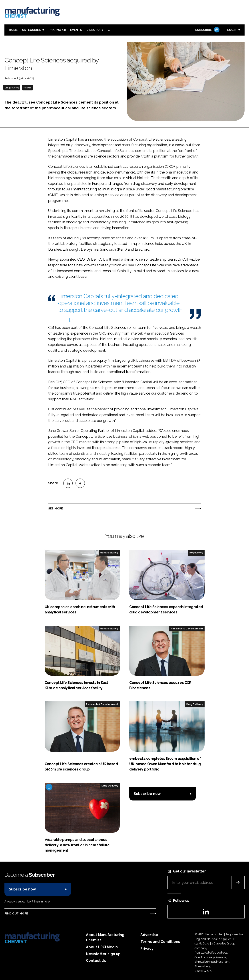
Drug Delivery (12, 88)
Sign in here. (42, 901)
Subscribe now (147, 794)
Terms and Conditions (160, 942)
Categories (31, 30)
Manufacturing (109, 553)
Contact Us (96, 961)
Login (232, 30)
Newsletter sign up (103, 954)
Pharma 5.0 (57, 30)
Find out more (16, 914)
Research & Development (187, 629)
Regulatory (196, 553)
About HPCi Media (102, 947)
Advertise (149, 935)
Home (13, 30)
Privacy (147, 949)
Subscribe (207, 30)
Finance (28, 88)
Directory (95, 30)
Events (76, 30)
